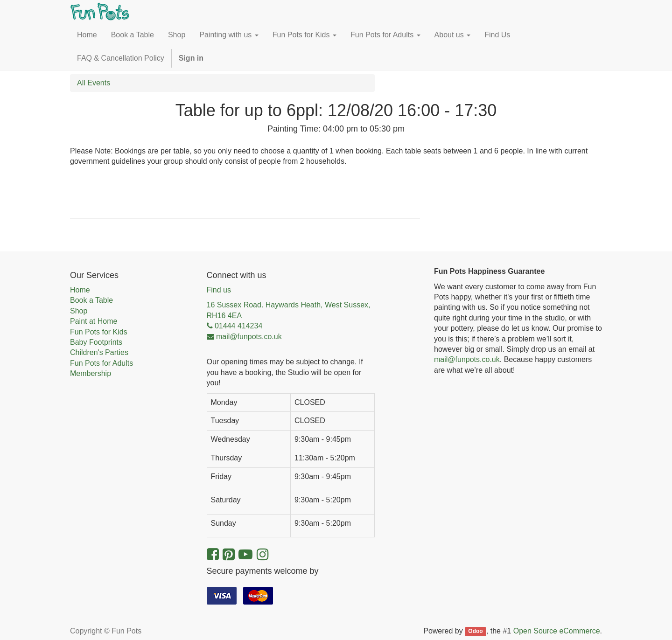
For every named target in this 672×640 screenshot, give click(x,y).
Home (80, 290)
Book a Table (91, 300)
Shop (79, 311)
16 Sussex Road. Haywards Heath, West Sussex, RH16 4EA (289, 310)
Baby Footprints (96, 342)
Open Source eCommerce (557, 631)
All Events (94, 83)
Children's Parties (99, 352)
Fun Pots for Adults (101, 363)
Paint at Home (94, 321)
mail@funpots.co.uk (467, 359)
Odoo (475, 632)
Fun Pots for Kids (99, 332)
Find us (219, 290)
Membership (91, 373)
